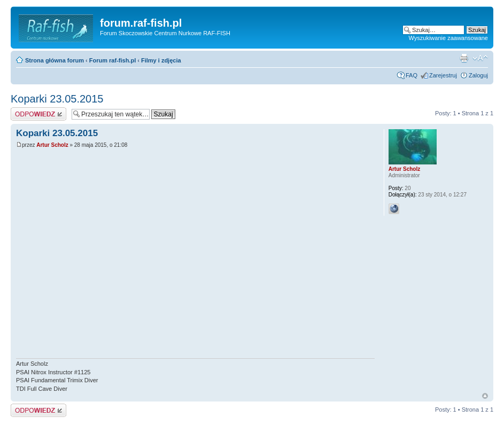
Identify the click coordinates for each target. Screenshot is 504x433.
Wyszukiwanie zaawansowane (448, 38)
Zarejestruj (443, 75)
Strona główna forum (55, 60)
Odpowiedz (38, 114)
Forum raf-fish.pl (113, 60)
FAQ (412, 75)
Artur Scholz (52, 145)
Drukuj (464, 58)
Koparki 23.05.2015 (57, 99)
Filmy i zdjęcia (161, 60)
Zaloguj (478, 75)
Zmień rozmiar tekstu (480, 58)
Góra (485, 396)
